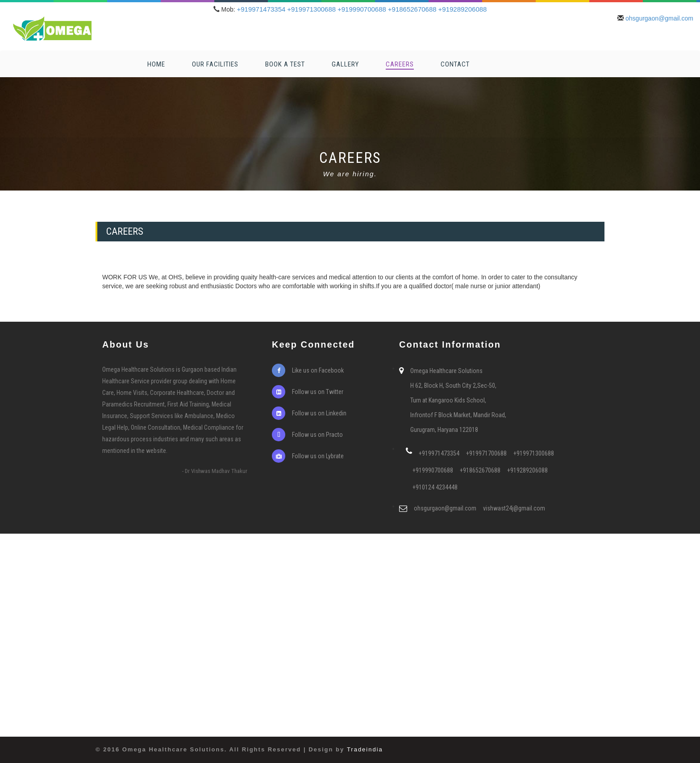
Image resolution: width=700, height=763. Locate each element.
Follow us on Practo (307, 435)
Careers (400, 64)
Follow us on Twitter (308, 392)
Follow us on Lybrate (308, 456)
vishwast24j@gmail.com (514, 508)
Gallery (345, 64)
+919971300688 (311, 9)
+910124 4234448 (435, 487)
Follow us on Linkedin (309, 413)
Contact (455, 64)
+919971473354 (261, 9)
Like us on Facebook (308, 370)
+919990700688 (362, 9)
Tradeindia (365, 749)
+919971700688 (486, 453)
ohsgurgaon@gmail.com (659, 18)
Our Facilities (215, 64)
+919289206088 (463, 9)
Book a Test (285, 64)
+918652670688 (412, 9)
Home (156, 64)
